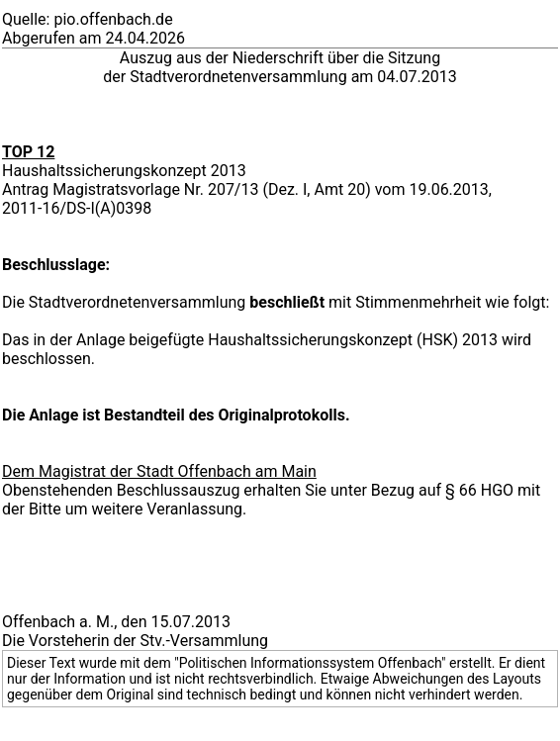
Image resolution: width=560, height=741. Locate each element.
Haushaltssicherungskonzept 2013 (124, 171)
